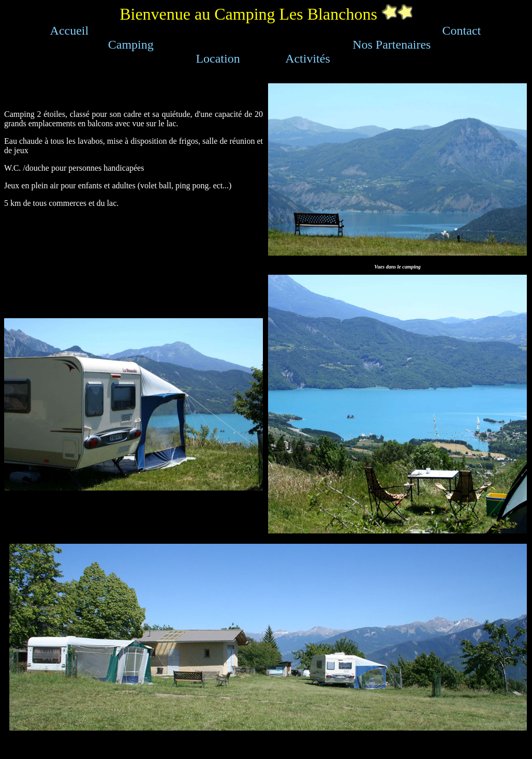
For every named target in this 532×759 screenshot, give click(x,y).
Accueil (70, 31)
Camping (131, 44)
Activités (308, 58)
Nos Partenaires (391, 44)
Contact (462, 31)
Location (218, 58)
